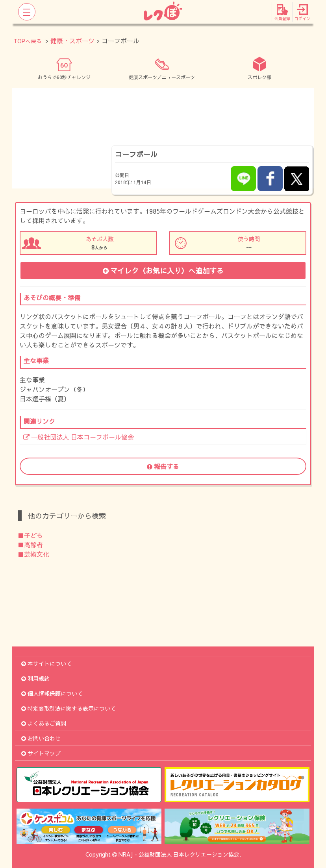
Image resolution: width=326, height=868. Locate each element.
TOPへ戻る (28, 41)
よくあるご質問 (44, 723)
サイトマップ (41, 753)
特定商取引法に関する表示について (69, 708)
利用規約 (35, 678)
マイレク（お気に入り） (163, 271)
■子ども (30, 535)
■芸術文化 (33, 554)
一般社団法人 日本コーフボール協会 (79, 437)
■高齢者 (30, 545)
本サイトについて (46, 663)
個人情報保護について (52, 693)
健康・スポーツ (72, 41)
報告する (163, 466)
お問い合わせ (41, 738)
